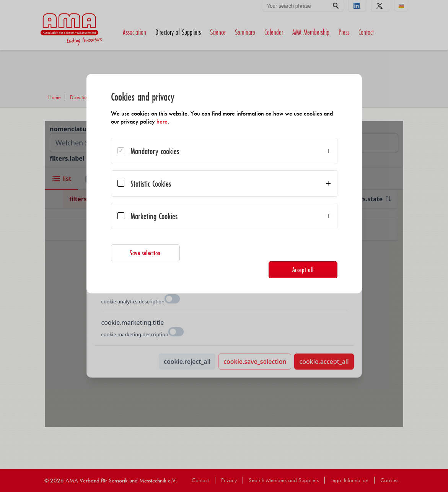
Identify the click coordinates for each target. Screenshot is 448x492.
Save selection (145, 253)
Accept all (303, 270)
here (162, 121)
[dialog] (224, 184)
